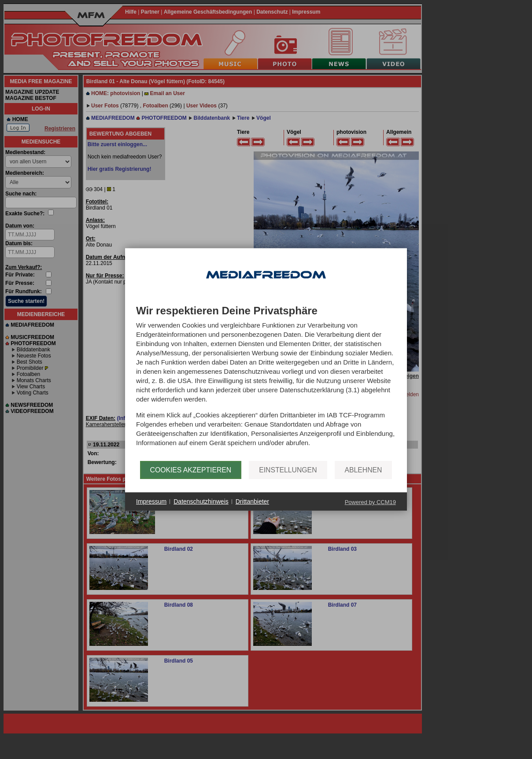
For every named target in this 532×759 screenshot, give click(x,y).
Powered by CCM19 (370, 502)
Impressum (151, 501)
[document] (266, 383)
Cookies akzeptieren (191, 470)
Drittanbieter (252, 501)
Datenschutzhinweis (201, 501)
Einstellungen (288, 470)
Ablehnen (364, 470)
